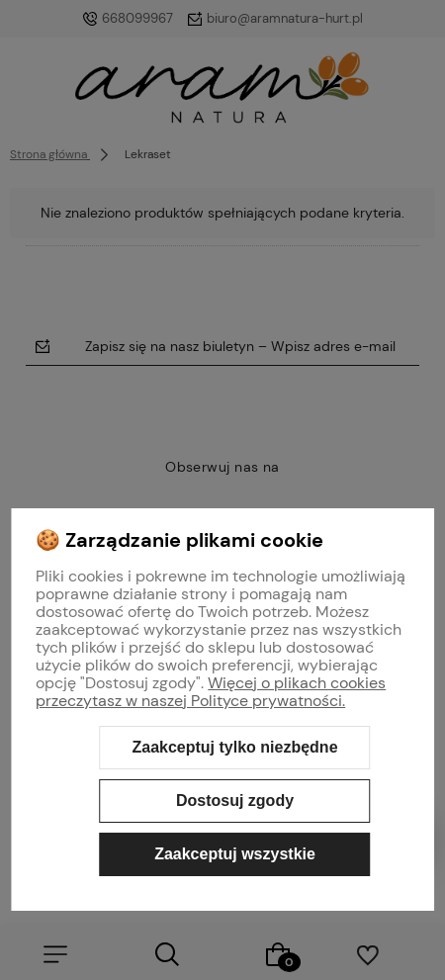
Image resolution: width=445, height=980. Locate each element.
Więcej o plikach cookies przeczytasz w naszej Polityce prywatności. (211, 692)
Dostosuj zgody (235, 801)
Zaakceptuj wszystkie (235, 854)
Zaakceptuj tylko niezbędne (234, 747)
